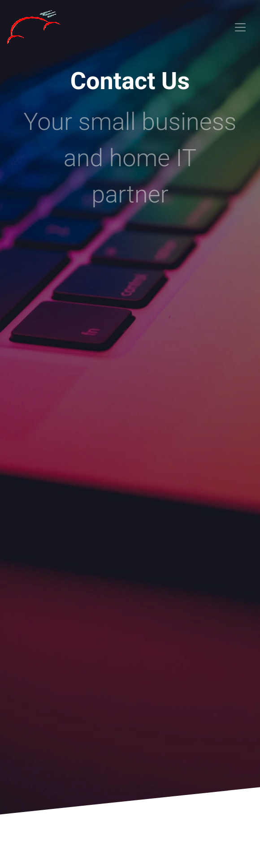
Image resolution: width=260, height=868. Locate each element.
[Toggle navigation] (240, 27)
